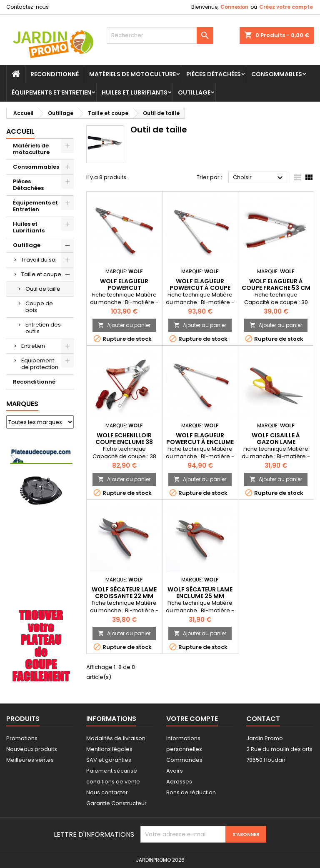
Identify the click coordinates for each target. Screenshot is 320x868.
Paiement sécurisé (112, 771)
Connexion (234, 7)
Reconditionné (55, 74)
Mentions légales (109, 749)
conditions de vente (113, 782)
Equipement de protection (40, 364)
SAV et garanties (109, 760)
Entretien (33, 346)
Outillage (194, 92)
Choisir (259, 178)
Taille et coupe (41, 274)
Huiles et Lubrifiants (135, 92)
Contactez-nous (27, 7)
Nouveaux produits (32, 749)
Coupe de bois (39, 307)
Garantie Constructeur (116, 803)
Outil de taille (43, 289)
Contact (263, 719)
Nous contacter (107, 792)
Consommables (277, 74)
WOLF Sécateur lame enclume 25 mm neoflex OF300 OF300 (200, 596)
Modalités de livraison (116, 738)
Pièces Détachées (214, 74)
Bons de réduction (191, 792)
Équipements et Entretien (51, 92)
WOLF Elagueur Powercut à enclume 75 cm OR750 (200, 442)
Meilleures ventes (30, 760)
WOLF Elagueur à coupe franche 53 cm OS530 (276, 288)
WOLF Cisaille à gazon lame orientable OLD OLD (276, 442)
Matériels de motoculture (132, 74)
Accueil (20, 131)
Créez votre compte (286, 7)
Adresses (179, 782)
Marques (22, 404)
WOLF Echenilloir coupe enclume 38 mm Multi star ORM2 (124, 442)
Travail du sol (39, 260)
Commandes (184, 760)
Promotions (22, 738)
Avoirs (175, 771)
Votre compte (192, 719)
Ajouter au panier (124, 325)
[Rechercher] (160, 35)
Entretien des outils (43, 328)
